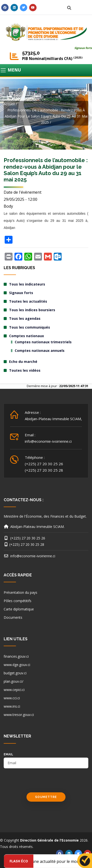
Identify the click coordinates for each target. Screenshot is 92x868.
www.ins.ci (12, 706)
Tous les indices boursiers (32, 310)
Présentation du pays (20, 592)
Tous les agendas (25, 318)
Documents (13, 617)
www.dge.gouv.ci (17, 665)
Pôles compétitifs (18, 601)
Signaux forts (83, 48)
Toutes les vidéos (25, 370)
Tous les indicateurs (27, 284)
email (8, 754)
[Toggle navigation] (46, 70)
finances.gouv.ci (16, 656)
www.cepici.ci (14, 690)
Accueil (9, 104)
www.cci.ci (12, 698)
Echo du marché (23, 362)
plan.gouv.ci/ (13, 681)
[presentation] (41, 783)
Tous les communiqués (30, 327)
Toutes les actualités (28, 301)
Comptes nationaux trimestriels (43, 342)
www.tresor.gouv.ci (19, 715)
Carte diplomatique (19, 609)
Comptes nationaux (26, 336)
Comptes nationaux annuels (40, 351)
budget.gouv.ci (15, 673)
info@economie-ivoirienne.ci (48, 441)
